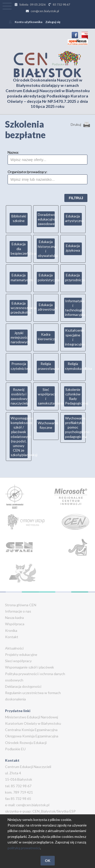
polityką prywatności (24, 848)
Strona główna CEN (21, 605)
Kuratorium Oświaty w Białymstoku (33, 723)
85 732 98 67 (61, 4)
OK (48, 861)
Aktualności (14, 648)
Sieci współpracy (18, 661)
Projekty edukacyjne (21, 654)
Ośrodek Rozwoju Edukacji (26, 743)
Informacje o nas (18, 611)
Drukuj (76, 124)
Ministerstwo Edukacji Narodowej (32, 717)
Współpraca (15, 624)
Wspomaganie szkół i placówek (30, 667)
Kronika (11, 630)
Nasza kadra (14, 618)
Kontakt (12, 637)
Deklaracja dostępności (23, 686)
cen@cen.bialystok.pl (45, 11)
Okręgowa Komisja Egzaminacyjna (32, 736)
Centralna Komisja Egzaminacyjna (31, 730)
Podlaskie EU (15, 749)
